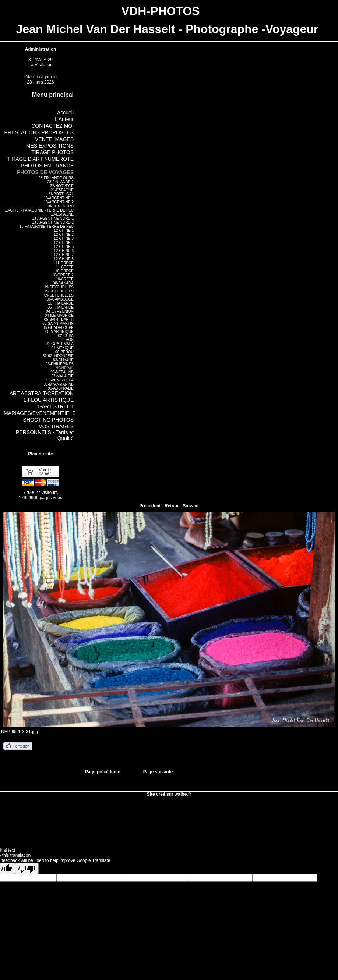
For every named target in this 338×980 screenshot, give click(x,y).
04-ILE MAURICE (59, 315)
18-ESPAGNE (62, 214)
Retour (172, 506)
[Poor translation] (27, 869)
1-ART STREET (55, 406)
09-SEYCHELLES (59, 295)
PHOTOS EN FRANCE (47, 166)
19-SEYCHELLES (59, 287)
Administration (41, 49)
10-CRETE (65, 279)
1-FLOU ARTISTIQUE (48, 400)
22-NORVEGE (62, 186)
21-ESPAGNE (62, 190)
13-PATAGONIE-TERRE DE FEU (47, 226)
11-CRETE (65, 267)
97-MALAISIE (62, 376)
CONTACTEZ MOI (52, 126)
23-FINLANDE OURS (56, 178)
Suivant (191, 506)
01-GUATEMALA (60, 344)
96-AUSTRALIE (61, 388)
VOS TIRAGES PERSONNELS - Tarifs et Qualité (45, 432)
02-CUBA (66, 336)
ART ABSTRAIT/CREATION (42, 393)
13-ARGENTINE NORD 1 (53, 218)
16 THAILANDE (61, 303)
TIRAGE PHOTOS (52, 152)
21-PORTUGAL (61, 194)
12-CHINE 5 (64, 247)
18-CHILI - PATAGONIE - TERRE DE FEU (39, 210)
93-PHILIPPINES (60, 364)
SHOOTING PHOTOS (48, 420)
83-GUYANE (63, 360)
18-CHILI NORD (60, 206)
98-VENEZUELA (60, 380)
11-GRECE (64, 263)
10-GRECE (64, 271)
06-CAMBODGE (60, 299)
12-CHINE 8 (64, 259)
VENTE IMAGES (54, 139)
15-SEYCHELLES (59, 291)
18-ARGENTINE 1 (59, 198)
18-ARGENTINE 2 (59, 202)
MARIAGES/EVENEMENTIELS (40, 413)
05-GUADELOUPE (58, 328)
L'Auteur (64, 119)
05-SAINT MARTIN (58, 324)
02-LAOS (66, 340)
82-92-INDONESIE (58, 356)
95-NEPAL (65, 368)
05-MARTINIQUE (59, 332)
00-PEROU (64, 352)
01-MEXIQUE (62, 348)
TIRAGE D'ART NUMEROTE (41, 159)
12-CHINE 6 (64, 251)
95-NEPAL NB (62, 372)
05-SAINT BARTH (59, 319)
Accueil (65, 113)
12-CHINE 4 (64, 243)
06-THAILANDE (61, 307)
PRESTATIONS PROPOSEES (39, 132)
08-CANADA (63, 283)
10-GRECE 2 (63, 275)
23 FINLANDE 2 (60, 182)
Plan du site (40, 454)
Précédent (150, 506)
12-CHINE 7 (64, 255)
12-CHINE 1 (64, 230)
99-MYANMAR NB (59, 384)
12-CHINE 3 (64, 239)
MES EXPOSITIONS (50, 146)
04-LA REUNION (60, 311)
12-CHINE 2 (64, 235)
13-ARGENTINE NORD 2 (53, 222)
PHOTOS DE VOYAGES (45, 172)
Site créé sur (169, 794)
